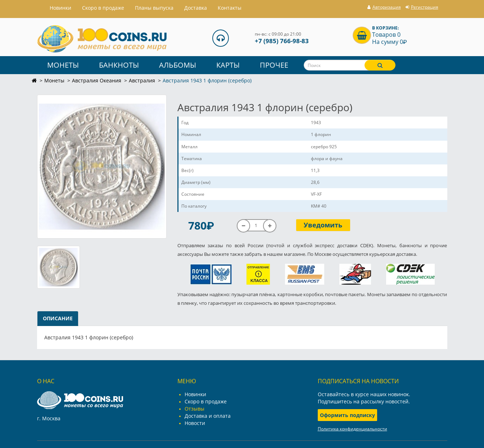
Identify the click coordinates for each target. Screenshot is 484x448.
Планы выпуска (154, 8)
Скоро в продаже (103, 8)
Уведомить (323, 225)
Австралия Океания (97, 80)
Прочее (274, 65)
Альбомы (178, 65)
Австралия (142, 80)
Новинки (195, 394)
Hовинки (60, 8)
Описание (58, 318)
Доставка (196, 8)
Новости (195, 423)
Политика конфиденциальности (352, 429)
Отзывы (194, 409)
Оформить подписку (347, 415)
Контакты (230, 8)
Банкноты (119, 65)
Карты (228, 65)
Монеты (63, 65)
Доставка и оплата (208, 416)
